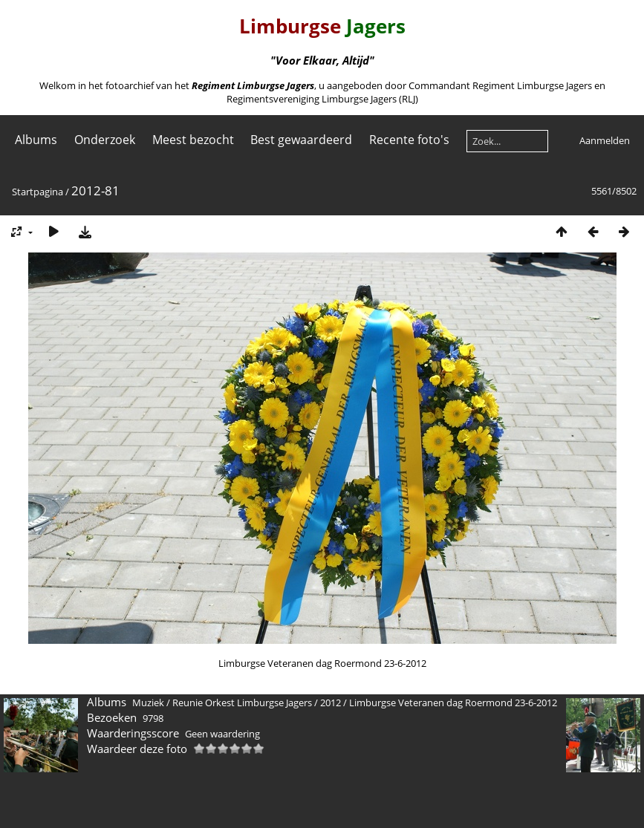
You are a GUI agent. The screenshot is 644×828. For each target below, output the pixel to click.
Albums (36, 140)
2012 (331, 703)
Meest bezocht (193, 140)
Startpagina (38, 192)
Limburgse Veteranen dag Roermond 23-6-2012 (453, 703)
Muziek (148, 703)
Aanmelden (605, 140)
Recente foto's (409, 140)
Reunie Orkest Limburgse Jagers (242, 703)
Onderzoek (105, 140)
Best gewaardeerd (301, 140)
